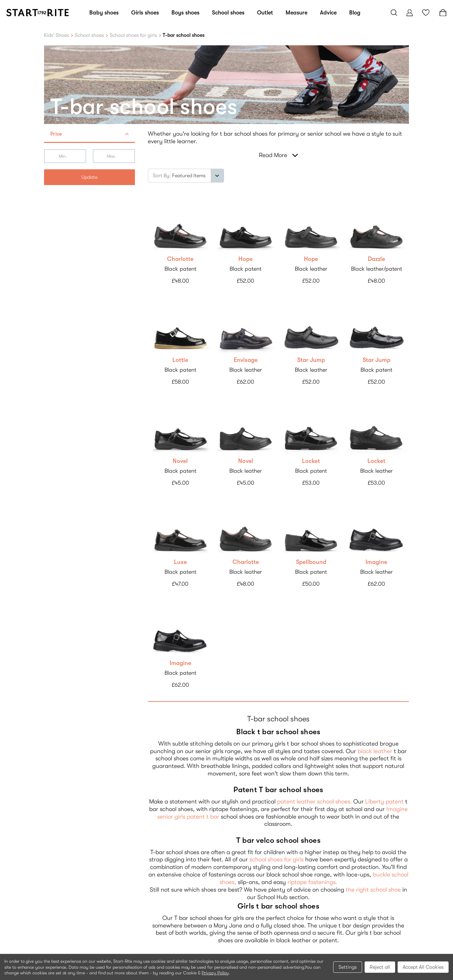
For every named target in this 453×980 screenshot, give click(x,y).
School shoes (228, 13)
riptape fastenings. (312, 882)
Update (89, 177)
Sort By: (162, 176)
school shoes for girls (277, 859)
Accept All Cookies (423, 967)
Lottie (180, 360)
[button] (89, 135)
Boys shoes (185, 13)
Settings (348, 967)
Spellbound (311, 562)
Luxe (180, 562)
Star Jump (311, 360)
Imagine (376, 562)
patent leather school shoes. (314, 802)
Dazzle (376, 259)
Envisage (246, 360)
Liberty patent (384, 802)
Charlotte (180, 259)
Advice (328, 13)
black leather (375, 751)
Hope (246, 259)
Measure (296, 13)
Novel (180, 461)
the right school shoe (373, 890)
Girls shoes (145, 13)
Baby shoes (104, 13)
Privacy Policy (215, 973)
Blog (355, 13)
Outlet (265, 13)
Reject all (380, 967)
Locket (311, 461)
